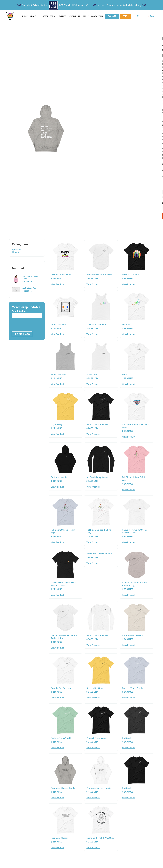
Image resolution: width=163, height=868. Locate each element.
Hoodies (17, 252)
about (33, 16)
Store (86, 16)
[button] (35, 16)
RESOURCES (48, 16)
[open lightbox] (92, 103)
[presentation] (31, 324)
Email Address (20, 311)
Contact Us (97, 16)
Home (25, 16)
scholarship (74, 16)
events (63, 16)
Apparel (16, 250)
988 (19, 5)
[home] (12, 16)
